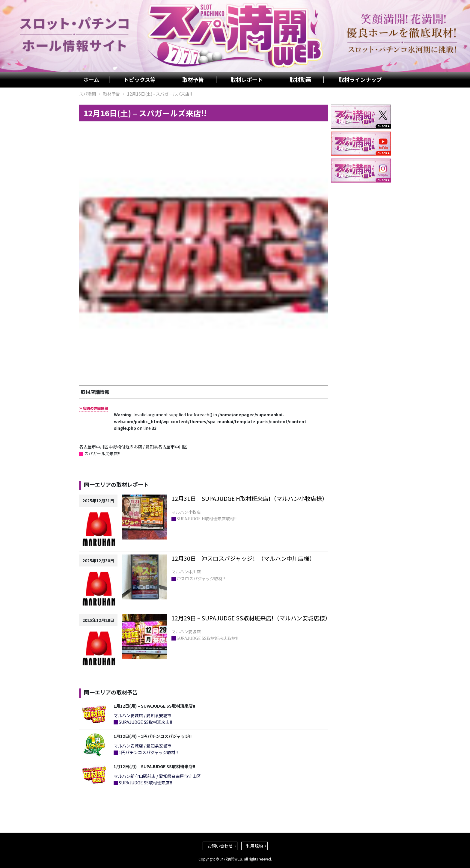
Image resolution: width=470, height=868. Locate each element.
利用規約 (254, 846)
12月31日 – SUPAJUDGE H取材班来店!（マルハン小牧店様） (250, 498)
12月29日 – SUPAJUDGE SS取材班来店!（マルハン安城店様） (251, 618)
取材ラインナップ (360, 80)
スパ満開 (88, 94)
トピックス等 (140, 80)
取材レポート (247, 80)
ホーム (91, 80)
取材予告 (193, 80)
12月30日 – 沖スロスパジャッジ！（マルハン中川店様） (243, 558)
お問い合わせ (220, 846)
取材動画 (300, 80)
